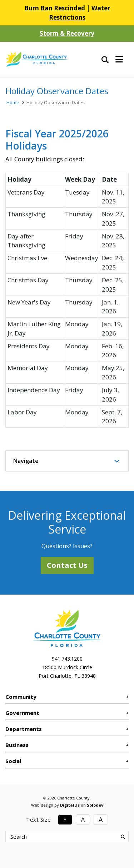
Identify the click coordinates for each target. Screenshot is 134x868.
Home (13, 102)
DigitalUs (70, 805)
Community (21, 697)
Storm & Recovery (67, 33)
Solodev (95, 805)
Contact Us (67, 565)
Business (17, 745)
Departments (24, 729)
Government (22, 713)
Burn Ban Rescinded (55, 8)
